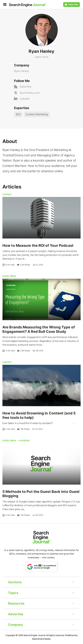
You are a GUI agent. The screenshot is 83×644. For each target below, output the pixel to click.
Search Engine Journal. (35, 635)
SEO (18, 114)
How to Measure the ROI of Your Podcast (38, 245)
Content (7, 194)
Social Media (9, 276)
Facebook (25, 441)
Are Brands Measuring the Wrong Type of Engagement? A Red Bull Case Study (39, 329)
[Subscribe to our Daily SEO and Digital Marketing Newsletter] (72, 5)
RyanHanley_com (30, 93)
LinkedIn (25, 99)
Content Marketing (37, 114)
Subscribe (26, 87)
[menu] (6, 4)
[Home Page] (28, 5)
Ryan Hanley (22, 71)
